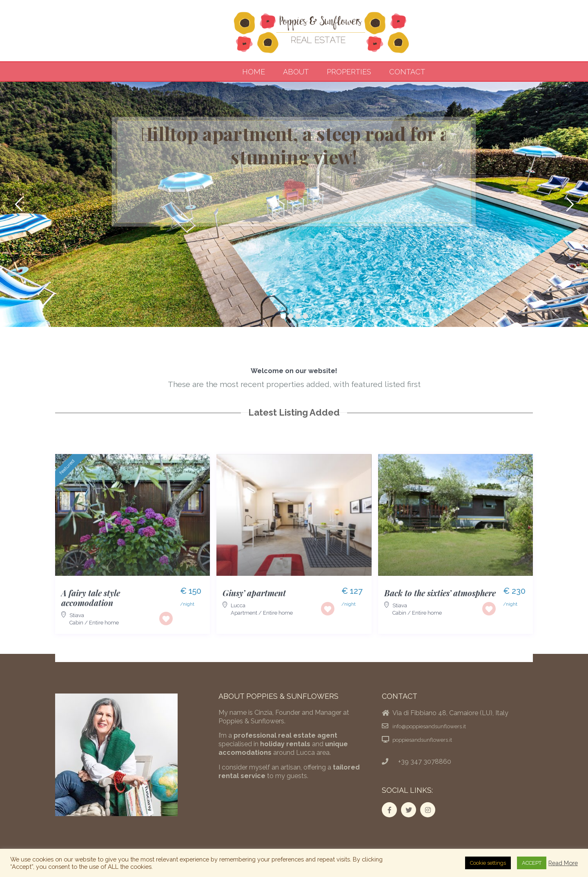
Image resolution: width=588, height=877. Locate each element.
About (296, 72)
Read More (563, 863)
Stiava (77, 615)
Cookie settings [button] (488, 863)
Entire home (104, 623)
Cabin (76, 623)
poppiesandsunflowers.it (422, 740)
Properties (349, 72)
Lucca (238, 605)
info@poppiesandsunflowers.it (429, 726)
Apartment (244, 613)
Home (254, 72)
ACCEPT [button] (532, 863)
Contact (407, 72)
